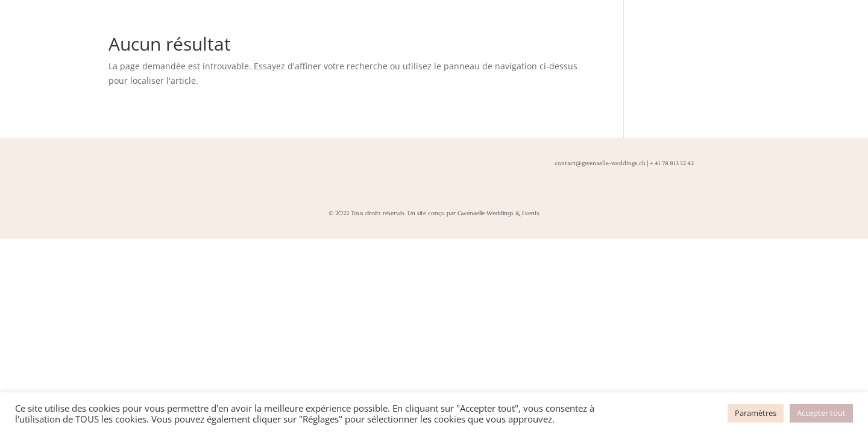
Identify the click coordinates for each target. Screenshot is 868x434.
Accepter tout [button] (821, 413)
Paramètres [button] (756, 413)
